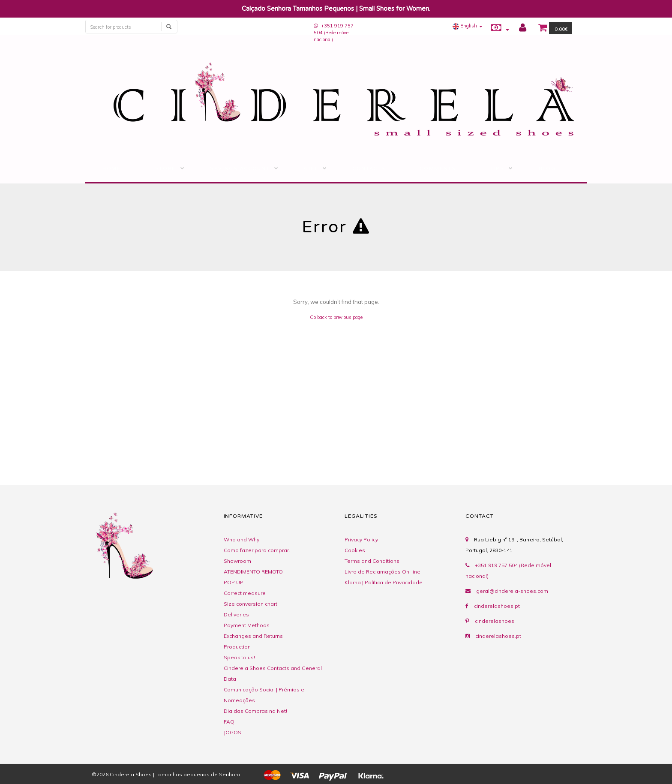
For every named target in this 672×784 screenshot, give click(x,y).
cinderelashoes (495, 621)
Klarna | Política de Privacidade (384, 582)
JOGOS (232, 732)
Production (237, 647)
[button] (468, 26)
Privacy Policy (361, 539)
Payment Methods (247, 625)
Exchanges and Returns (253, 636)
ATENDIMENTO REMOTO (253, 572)
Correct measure (245, 593)
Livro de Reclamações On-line (382, 572)
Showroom (237, 561)
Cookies (355, 550)
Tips (497, 169)
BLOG (547, 169)
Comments (438, 169)
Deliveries (236, 614)
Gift (311, 169)
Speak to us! (239, 657)
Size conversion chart (250, 604)
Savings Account (240, 169)
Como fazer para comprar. (257, 550)
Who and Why (241, 539)
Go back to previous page (336, 317)
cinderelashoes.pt (497, 606)
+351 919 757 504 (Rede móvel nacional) (334, 32)
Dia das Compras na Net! (255, 711)
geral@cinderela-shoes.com (512, 591)
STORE (165, 169)
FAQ (229, 722)
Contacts (369, 169)
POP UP (234, 582)
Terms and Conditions (372, 561)
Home (112, 169)
